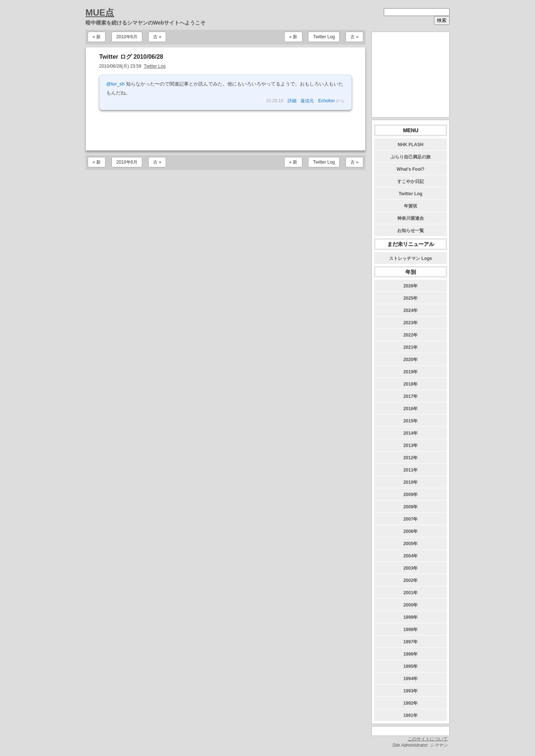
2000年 (411, 605)
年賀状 (411, 206)
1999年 (411, 617)
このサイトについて (428, 739)
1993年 (411, 691)
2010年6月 (127, 37)
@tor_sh (115, 84)
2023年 (411, 323)
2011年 (411, 470)
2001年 (411, 593)
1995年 (411, 666)
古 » (157, 37)
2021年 (411, 347)
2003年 (411, 568)
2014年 (411, 433)
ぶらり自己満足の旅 (411, 157)
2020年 (411, 360)
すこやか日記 (411, 181)
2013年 (411, 445)
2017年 (411, 396)
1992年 (411, 703)
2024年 (411, 311)
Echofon (327, 101)
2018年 (411, 384)
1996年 (411, 654)
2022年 (411, 335)
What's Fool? (411, 169)
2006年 (411, 531)
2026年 (411, 286)
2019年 (411, 372)
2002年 (411, 580)
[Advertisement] (226, 130)
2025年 (411, 298)
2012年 (411, 458)
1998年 (411, 630)
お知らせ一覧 (411, 231)
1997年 (411, 642)
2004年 (411, 556)
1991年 (411, 715)
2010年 (411, 482)
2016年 (411, 409)
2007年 (411, 519)
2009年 (411, 495)
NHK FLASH (410, 145)
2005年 (411, 544)
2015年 (411, 421)
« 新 (97, 37)
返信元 (307, 101)
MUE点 (100, 12)
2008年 (411, 507)
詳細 (292, 101)
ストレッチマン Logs (411, 258)
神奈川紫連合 (411, 218)
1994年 (411, 679)
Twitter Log (324, 37)
